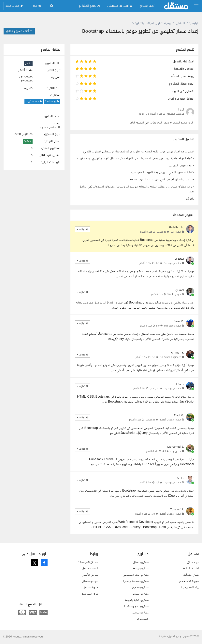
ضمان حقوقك (191, 575)
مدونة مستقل (90, 588)
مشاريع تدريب (140, 613)
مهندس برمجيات (172, 263)
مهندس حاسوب (49, 127)
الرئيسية (194, 23)
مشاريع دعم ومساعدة (136, 606)
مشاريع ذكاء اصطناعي (136, 575)
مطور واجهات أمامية (170, 420)
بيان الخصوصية (190, 588)
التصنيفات (143, 619)
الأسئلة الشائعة (191, 569)
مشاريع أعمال (141, 562)
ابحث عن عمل (90, 569)
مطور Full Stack (173, 326)
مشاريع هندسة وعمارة (136, 581)
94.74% (28, 141)
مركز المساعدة (90, 594)
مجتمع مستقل (90, 581)
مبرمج (178, 294)
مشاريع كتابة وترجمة (137, 600)
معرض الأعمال (90, 575)
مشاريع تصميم (140, 588)
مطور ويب (176, 232)
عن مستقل (193, 562)
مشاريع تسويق (140, 594)
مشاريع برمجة (141, 569)
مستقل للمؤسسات (88, 562)
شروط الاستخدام (189, 581)
